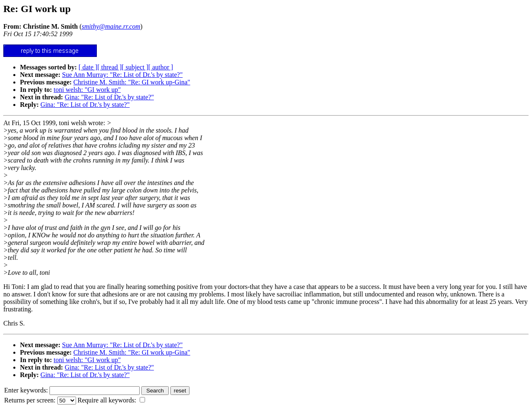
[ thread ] (110, 67)
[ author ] (161, 67)
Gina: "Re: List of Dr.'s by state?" (110, 97)
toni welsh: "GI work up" (87, 90)
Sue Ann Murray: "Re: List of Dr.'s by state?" (122, 75)
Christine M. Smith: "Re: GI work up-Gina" (132, 82)
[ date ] (88, 67)
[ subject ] (135, 67)
